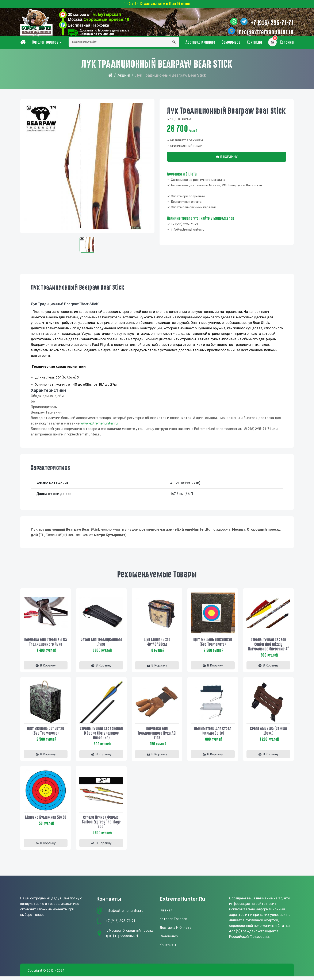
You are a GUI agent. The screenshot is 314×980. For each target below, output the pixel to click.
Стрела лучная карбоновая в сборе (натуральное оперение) (101, 737)
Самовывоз (231, 46)
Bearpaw (184, 123)
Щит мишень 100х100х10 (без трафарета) (213, 645)
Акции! (124, 79)
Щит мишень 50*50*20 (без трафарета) (46, 735)
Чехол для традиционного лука (101, 645)
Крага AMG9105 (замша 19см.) (269, 735)
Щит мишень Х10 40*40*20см (157, 645)
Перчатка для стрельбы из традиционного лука (46, 645)
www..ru (99, 427)
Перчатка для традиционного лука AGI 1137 (157, 737)
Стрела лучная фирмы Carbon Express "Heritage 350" (101, 826)
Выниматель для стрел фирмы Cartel (213, 735)
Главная (166, 916)
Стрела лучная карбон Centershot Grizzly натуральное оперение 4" (269, 648)
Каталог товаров (45, 46)
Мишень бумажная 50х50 (46, 822)
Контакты (254, 46)
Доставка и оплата (200, 46)
